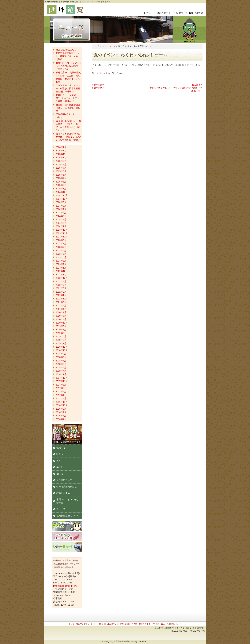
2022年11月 (62, 275)
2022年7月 (61, 285)
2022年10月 (62, 278)
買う (59, 461)
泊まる (60, 474)
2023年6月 (61, 251)
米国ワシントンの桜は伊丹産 (68, 501)
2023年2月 (61, 264)
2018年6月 (61, 364)
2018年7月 (61, 361)
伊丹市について (64, 480)
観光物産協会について (68, 516)
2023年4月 (61, 257)
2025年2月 (61, 185)
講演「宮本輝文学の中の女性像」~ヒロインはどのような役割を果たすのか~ (69, 137)
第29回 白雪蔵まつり (66, 50)
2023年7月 (61, 247)
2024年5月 (61, 216)
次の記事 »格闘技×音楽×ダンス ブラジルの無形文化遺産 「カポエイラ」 (176, 88)
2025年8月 (61, 164)
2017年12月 (62, 378)
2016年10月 (62, 405)
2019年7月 (61, 330)
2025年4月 (61, 178)
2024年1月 (61, 226)
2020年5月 (61, 316)
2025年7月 (61, 168)
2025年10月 (62, 158)
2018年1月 (61, 374)
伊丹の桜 (156, 624)
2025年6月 (61, 171)
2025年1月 (61, 189)
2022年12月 (62, 271)
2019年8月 (61, 326)
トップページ (99, 46)
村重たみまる (63, 493)
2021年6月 (61, 302)
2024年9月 (61, 202)
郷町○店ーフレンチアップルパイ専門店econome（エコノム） (69, 66)
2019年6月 (61, 333)
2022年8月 (61, 281)
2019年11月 (62, 323)
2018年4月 (61, 371)
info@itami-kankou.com (65, 586)
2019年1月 (61, 343)
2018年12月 (62, 347)
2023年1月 (61, 268)
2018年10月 (62, 350)
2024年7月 (61, 209)
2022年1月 (61, 295)
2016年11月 (62, 402)
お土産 (178, 13)
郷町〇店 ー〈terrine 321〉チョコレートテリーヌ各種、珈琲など (69, 98)
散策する (61, 448)
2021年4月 (61, 309)
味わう (60, 454)
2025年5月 (61, 175)
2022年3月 (61, 292)
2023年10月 (62, 237)
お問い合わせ (194, 13)
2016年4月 (61, 419)
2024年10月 (62, 199)
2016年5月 (61, 416)
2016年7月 (61, 412)
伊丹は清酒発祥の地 (66, 487)
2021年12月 (62, 299)
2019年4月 (61, 336)
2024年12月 (62, 192)
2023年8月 (61, 244)
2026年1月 (61, 147)
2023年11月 (62, 233)
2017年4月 (61, 395)
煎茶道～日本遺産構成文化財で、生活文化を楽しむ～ (68, 108)
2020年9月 (61, 312)
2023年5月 (61, 254)
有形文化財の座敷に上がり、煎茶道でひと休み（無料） (68, 56)
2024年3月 (61, 219)
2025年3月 (61, 182)
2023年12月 (62, 230)
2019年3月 (61, 340)
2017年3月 (61, 398)
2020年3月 (61, 319)
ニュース (111, 46)
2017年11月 (62, 381)
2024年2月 (61, 223)
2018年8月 (61, 357)
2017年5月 (61, 392)
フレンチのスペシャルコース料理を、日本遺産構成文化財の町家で (68, 88)
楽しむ (60, 467)
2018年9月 (61, 354)
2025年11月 (62, 154)
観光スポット (162, 13)
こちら (104, 73)
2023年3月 (61, 261)
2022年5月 (61, 288)
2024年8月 (61, 206)
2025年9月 (61, 161)
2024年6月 (61, 213)
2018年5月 (61, 367)
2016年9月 (61, 409)
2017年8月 (61, 385)
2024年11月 (62, 195)
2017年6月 (61, 388)
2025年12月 (62, 151)
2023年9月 (61, 240)
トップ (146, 13)
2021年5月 (61, 306)
